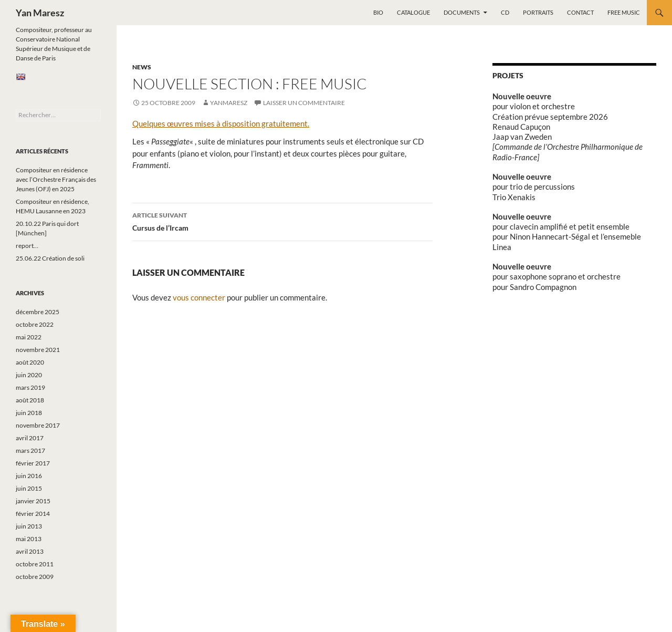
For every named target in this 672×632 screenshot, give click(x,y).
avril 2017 (30, 438)
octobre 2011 (35, 564)
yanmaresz (229, 103)
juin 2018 (29, 413)
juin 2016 (29, 476)
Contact (580, 12)
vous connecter (199, 297)
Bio (378, 12)
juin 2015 (29, 488)
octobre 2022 (35, 324)
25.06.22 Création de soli (50, 258)
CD (505, 12)
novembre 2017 (38, 425)
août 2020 (30, 362)
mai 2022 (29, 337)
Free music (624, 12)
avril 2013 (30, 551)
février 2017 (33, 463)
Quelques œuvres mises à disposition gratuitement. (221, 123)
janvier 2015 (33, 501)
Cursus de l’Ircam (282, 221)
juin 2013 (29, 526)
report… (27, 246)
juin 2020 (29, 375)
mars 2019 (30, 387)
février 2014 (33, 514)
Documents (462, 12)
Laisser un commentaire (304, 103)
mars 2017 (30, 450)
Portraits (538, 12)
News (142, 67)
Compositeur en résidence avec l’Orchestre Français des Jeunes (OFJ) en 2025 (56, 179)
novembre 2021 (38, 350)
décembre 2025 (38, 312)
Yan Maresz (40, 13)
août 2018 (30, 400)
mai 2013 (29, 539)
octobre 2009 (35, 577)
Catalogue (413, 12)
